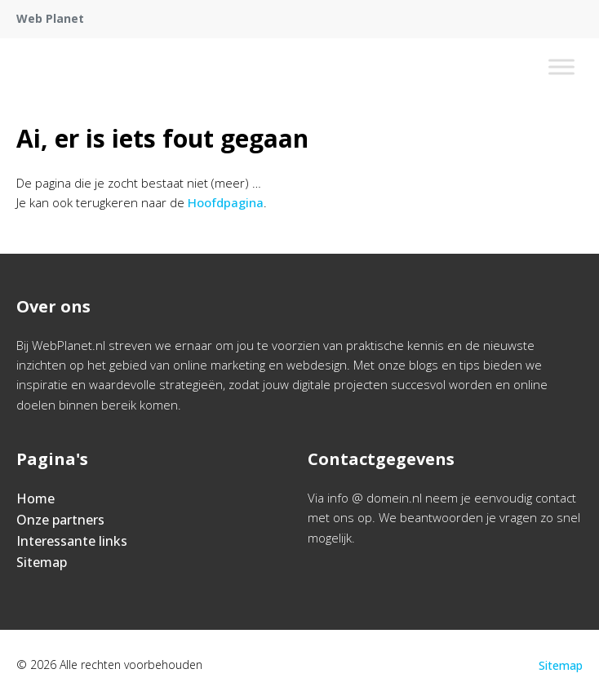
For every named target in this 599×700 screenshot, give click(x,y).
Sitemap (42, 562)
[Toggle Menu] (561, 66)
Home (35, 498)
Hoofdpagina (226, 202)
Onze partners (60, 520)
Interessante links (72, 541)
